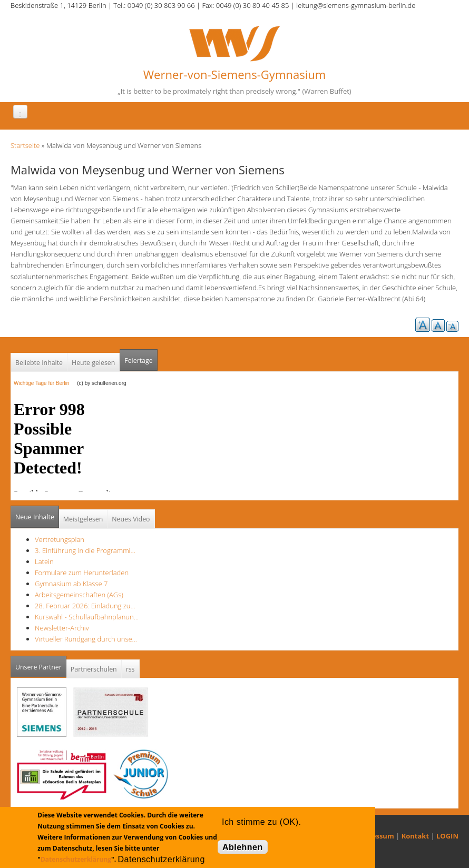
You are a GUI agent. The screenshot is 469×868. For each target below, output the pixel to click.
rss (130, 669)
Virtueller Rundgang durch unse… (86, 639)
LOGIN (447, 836)
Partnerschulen (94, 669)
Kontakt (415, 836)
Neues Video (131, 519)
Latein (44, 561)
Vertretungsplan (60, 539)
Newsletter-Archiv (62, 628)
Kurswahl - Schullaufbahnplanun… (87, 617)
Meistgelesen (83, 519)
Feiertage (138, 361)
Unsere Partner (41, 664)
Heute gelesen (93, 363)
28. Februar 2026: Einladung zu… (85, 606)
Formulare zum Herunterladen (82, 573)
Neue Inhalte (35, 517)
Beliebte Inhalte (39, 363)
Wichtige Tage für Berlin (45, 383)
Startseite (25, 145)
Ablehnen (243, 847)
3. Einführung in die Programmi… (85, 550)
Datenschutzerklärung (76, 859)
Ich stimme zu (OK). (261, 822)
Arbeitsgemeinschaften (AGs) (79, 595)
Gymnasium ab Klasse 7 (71, 584)
